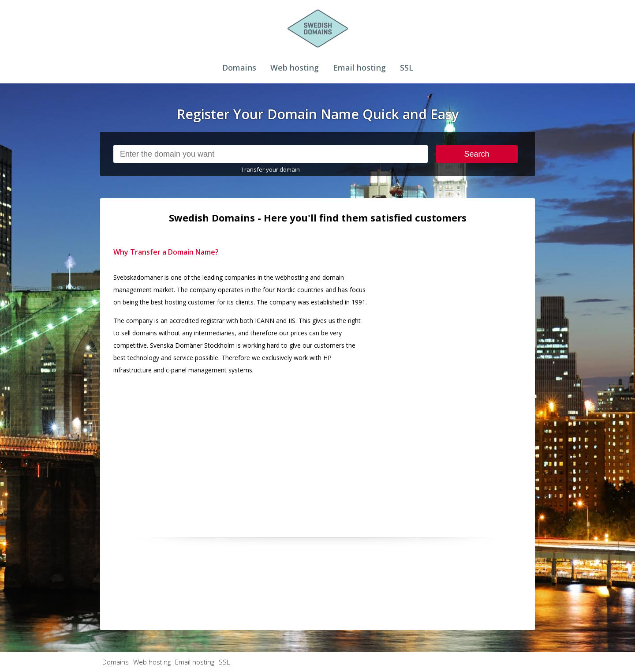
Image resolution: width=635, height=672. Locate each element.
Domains (239, 68)
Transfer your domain (271, 169)
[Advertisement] (456, 378)
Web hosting (295, 68)
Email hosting (359, 68)
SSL (407, 68)
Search (477, 154)
